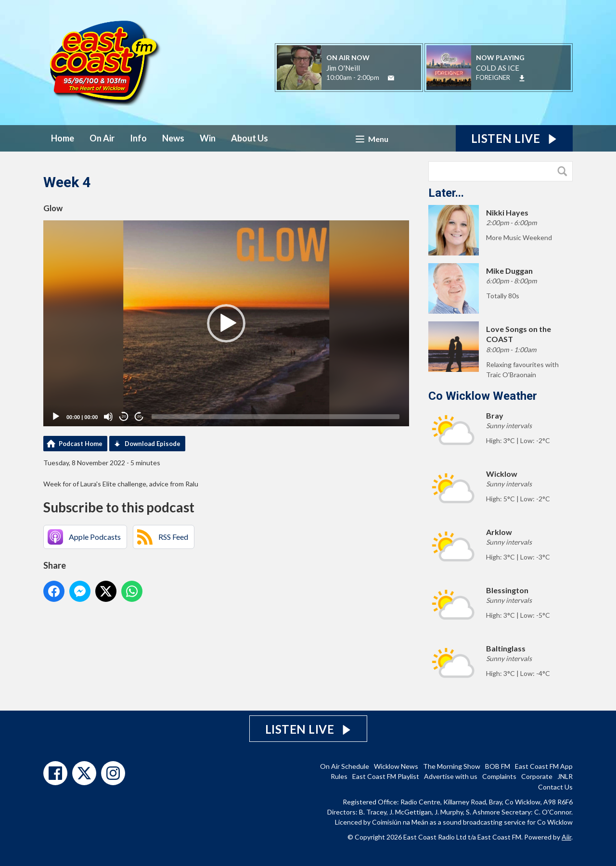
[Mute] (108, 417)
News (173, 138)
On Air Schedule (345, 766)
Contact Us (555, 787)
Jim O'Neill (343, 68)
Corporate (537, 776)
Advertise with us (451, 776)
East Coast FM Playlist (386, 776)
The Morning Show (452, 766)
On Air (102, 138)
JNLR (565, 776)
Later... (446, 193)
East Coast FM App (544, 766)
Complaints (499, 776)
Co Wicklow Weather (483, 396)
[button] (226, 323)
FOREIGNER (493, 77)
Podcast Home (81, 444)
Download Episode (153, 444)
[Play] (56, 417)
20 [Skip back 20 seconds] (124, 416)
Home (63, 138)
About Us (250, 138)
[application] (226, 323)
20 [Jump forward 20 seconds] (139, 416)
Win (208, 138)
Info (138, 138)
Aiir (566, 837)
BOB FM (498, 766)
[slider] (276, 417)
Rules (339, 776)
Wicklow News (396, 766)
